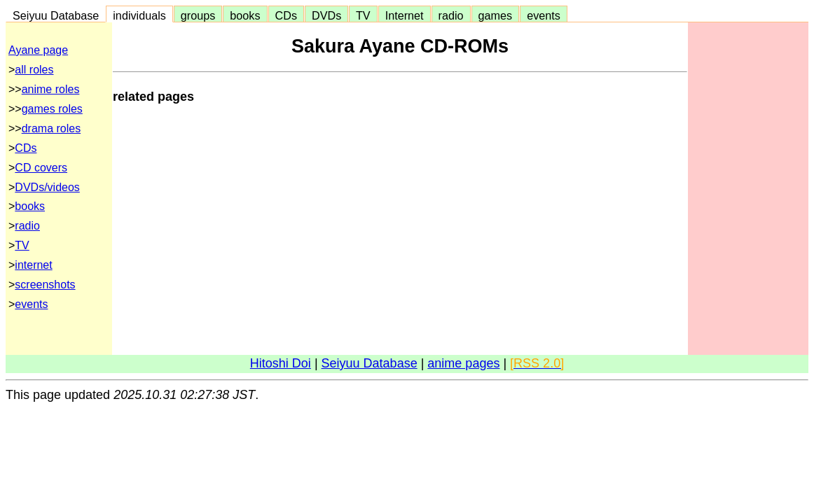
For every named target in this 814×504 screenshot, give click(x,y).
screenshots (45, 285)
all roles (34, 70)
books (245, 15)
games (496, 15)
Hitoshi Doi (281, 363)
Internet (405, 15)
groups (198, 15)
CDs (286, 15)
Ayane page (38, 50)
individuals (139, 15)
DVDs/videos (47, 187)
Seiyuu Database (56, 15)
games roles (52, 109)
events (544, 15)
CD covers (41, 168)
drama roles (51, 128)
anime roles (51, 89)
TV (363, 15)
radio (451, 15)
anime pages (463, 363)
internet (33, 265)
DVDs (326, 15)
